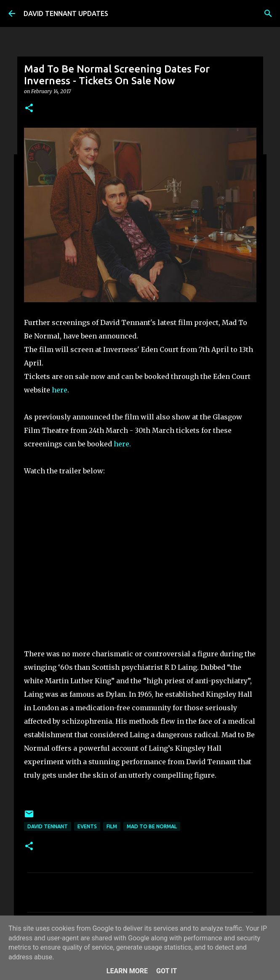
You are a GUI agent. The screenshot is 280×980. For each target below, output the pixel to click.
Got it (167, 971)
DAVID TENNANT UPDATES (66, 13)
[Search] (268, 13)
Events (87, 826)
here (59, 390)
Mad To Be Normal (152, 826)
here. (122, 444)
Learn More (127, 971)
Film (112, 826)
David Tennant (48, 826)
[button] (29, 109)
